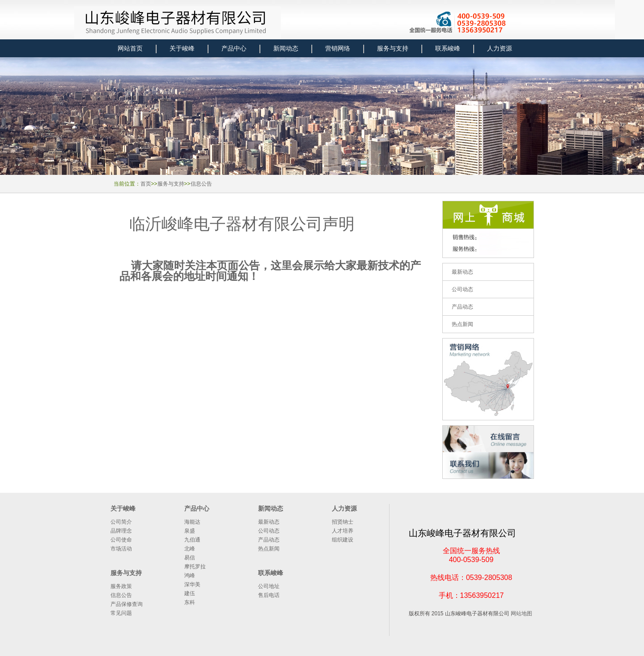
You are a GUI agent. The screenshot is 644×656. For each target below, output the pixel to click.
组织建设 (343, 540)
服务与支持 (171, 184)
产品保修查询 (127, 604)
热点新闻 (269, 549)
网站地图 (521, 614)
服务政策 (121, 586)
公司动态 (269, 531)
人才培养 (343, 531)
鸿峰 (190, 576)
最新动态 (269, 522)
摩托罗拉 (195, 567)
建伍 (190, 593)
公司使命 (121, 540)
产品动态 (269, 540)
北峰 (190, 549)
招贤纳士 (343, 522)
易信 (190, 558)
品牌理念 (121, 531)
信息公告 (201, 184)
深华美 (192, 584)
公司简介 (121, 522)
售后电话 (269, 595)
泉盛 (190, 531)
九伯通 (192, 540)
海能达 (192, 522)
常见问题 (121, 613)
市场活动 (121, 549)
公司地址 (269, 586)
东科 (190, 602)
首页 (146, 184)
